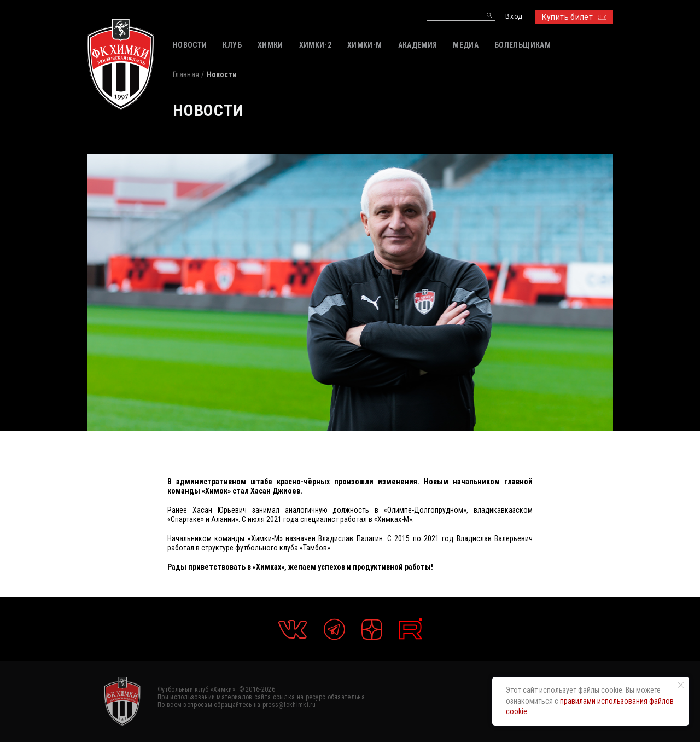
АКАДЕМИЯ (418, 45)
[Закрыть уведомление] (681, 685)
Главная (186, 74)
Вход (514, 17)
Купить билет (574, 17)
